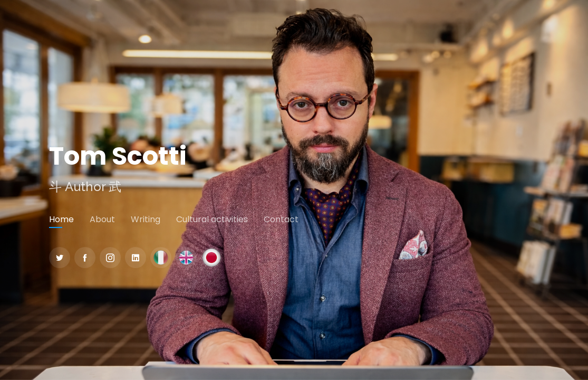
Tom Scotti (118, 156)
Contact (281, 219)
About (102, 219)
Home (61, 219)
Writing (146, 219)
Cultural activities (212, 219)
